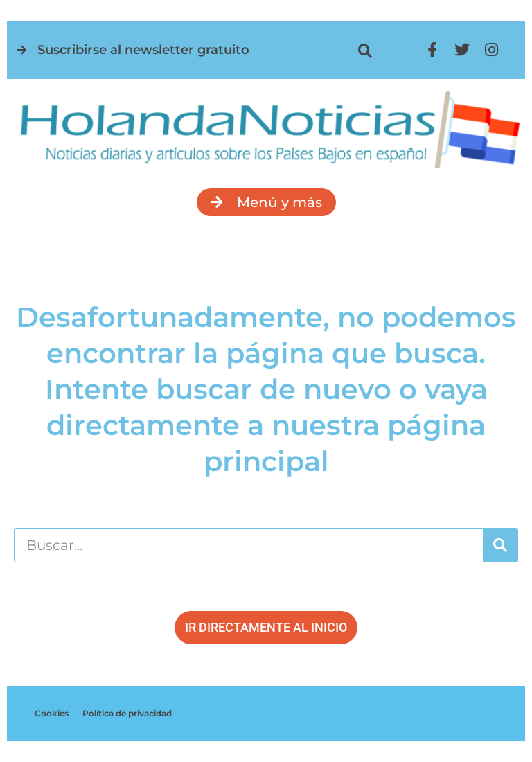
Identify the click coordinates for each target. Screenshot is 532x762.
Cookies (52, 713)
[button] (365, 51)
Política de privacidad (127, 713)
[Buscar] (500, 545)
